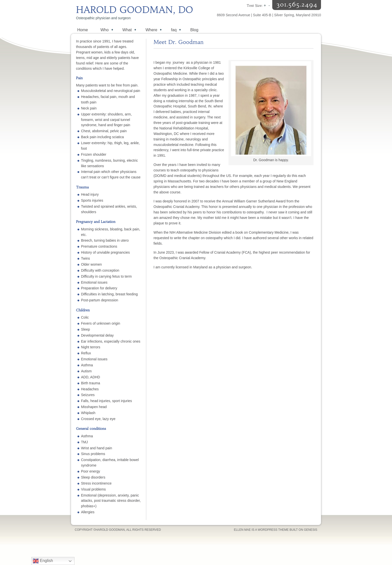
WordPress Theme (273, 530)
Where (151, 30)
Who (104, 30)
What (127, 30)
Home (83, 30)
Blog (194, 30)
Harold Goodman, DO (135, 10)
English (43, 561)
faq (173, 30)
